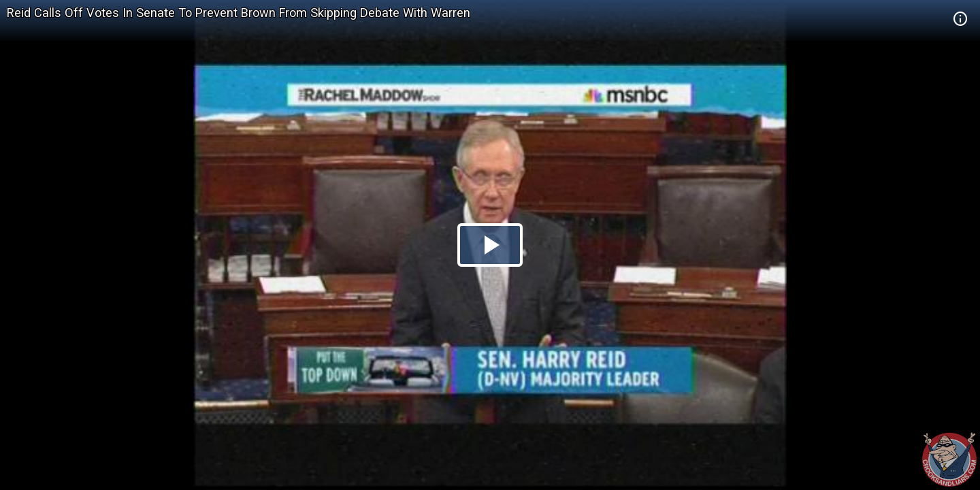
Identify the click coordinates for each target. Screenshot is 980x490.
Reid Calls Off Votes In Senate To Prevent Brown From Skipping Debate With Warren (239, 13)
